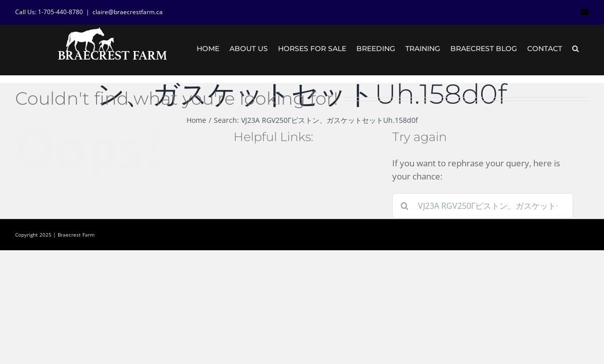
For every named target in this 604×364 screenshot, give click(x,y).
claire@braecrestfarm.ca (128, 12)
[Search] (405, 206)
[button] (586, 49)
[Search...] (483, 206)
